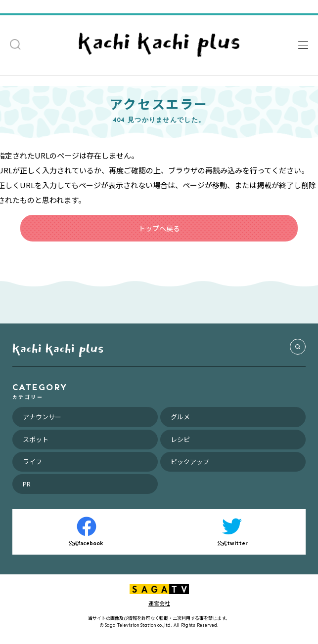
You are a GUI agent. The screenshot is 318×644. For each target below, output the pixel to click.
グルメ (180, 417)
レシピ (180, 439)
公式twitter (232, 532)
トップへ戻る (159, 228)
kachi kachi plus (58, 348)
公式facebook (86, 532)
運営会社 (159, 603)
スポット (36, 439)
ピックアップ (190, 462)
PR (27, 484)
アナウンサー (42, 417)
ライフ (32, 462)
